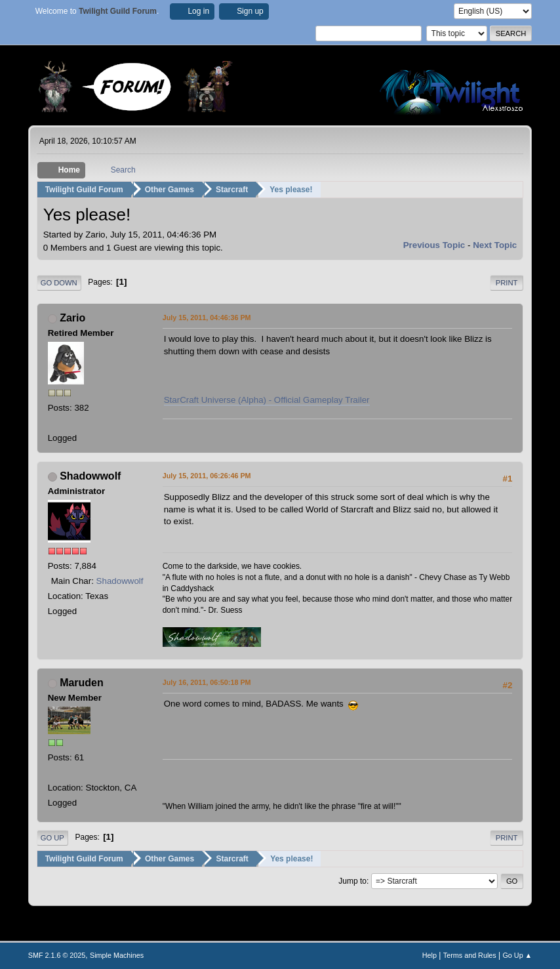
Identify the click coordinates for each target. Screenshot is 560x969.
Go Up (52, 838)
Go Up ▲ (517, 955)
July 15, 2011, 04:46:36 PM (207, 318)
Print (507, 283)
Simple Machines (117, 955)
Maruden (82, 683)
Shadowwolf (90, 476)
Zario (72, 318)
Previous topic (434, 245)
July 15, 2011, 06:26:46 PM (207, 476)
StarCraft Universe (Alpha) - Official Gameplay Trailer (267, 400)
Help (430, 955)
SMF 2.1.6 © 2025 (57, 955)
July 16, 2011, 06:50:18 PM (207, 682)
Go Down (59, 283)
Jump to (352, 880)
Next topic (495, 245)
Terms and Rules (470, 955)
